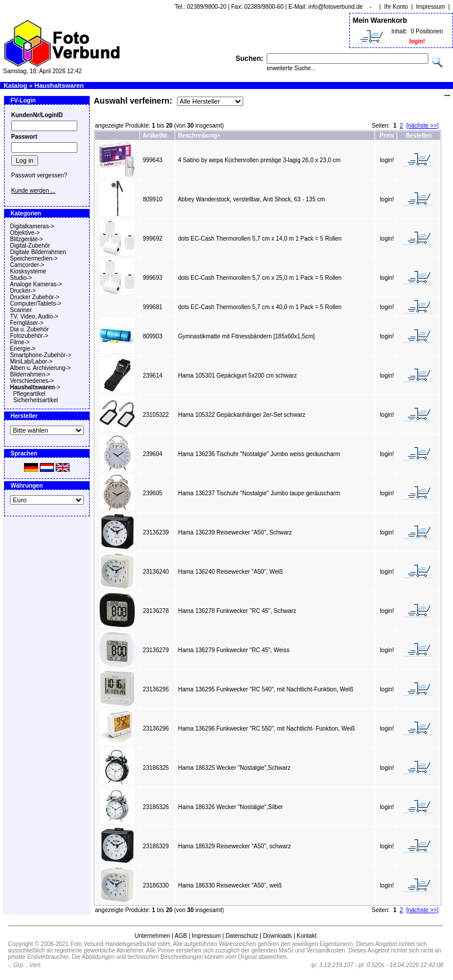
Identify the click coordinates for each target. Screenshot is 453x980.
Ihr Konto (396, 7)
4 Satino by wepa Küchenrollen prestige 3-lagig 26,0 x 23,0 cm (259, 160)
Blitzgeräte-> (26, 239)
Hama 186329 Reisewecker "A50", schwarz (235, 846)
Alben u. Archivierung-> (40, 368)
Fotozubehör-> (29, 336)
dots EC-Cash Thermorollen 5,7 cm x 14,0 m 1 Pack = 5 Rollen (260, 239)
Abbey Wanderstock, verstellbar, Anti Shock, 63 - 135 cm (251, 199)
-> (35, 387)
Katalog (15, 85)
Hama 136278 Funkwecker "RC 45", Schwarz (237, 611)
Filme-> (20, 342)
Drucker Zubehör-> (35, 297)
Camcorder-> (27, 265)
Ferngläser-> (27, 323)
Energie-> (23, 349)
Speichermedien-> (34, 258)
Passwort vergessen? (39, 175)
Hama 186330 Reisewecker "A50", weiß (230, 885)
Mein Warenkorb (380, 20)
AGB (181, 936)
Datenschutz (242, 936)
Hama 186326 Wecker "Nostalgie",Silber (231, 807)
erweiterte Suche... (291, 68)
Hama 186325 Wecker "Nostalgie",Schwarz (234, 768)
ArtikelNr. (155, 136)
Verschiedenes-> (32, 381)
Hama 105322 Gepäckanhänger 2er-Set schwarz (242, 415)
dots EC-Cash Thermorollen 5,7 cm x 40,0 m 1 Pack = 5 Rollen (260, 307)
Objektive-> (25, 233)
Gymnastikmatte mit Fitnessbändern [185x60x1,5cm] (246, 336)
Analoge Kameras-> (36, 284)
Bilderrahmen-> (30, 374)
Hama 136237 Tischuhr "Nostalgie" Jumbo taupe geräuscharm (259, 493)
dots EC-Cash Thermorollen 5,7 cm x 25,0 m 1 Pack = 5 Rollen (260, 278)
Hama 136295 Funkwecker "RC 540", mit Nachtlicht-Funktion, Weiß (266, 689)
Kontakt (306, 936)
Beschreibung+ (200, 136)
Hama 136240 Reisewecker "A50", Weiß (231, 572)
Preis (387, 136)
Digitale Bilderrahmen (38, 252)
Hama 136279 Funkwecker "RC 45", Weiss (234, 650)
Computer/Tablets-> (36, 304)
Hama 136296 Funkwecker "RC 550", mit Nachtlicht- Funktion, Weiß (267, 729)
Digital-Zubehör (30, 246)
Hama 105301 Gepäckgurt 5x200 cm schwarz (238, 376)
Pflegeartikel (30, 394)
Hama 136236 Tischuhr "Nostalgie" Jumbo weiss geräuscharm (259, 454)
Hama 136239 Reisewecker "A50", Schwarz (235, 532)
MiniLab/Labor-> (31, 361)
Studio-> (21, 278)
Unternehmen (153, 936)
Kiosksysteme (28, 271)
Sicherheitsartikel (36, 400)
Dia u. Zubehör (29, 329)
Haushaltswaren (59, 85)
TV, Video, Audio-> (34, 316)
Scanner (21, 310)
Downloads (277, 936)
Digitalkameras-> (32, 226)
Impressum (430, 7)
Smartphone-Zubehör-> (40, 355)
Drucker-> (23, 291)
